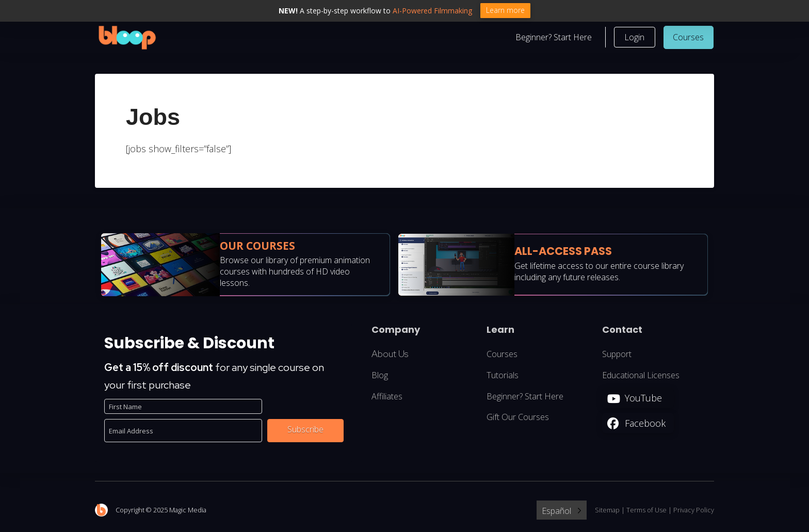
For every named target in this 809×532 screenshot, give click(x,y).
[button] (635, 38)
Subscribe (305, 430)
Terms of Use (646, 511)
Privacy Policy (694, 511)
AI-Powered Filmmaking (432, 11)
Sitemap (607, 511)
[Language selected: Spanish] (562, 511)
